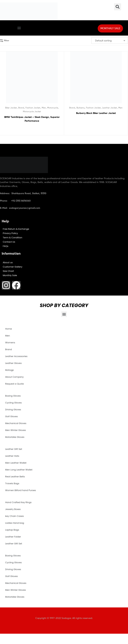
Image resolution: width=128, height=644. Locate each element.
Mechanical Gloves (16, 423)
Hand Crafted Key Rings (18, 502)
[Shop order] (110, 41)
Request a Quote (14, 384)
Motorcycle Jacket (32, 111)
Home (9, 329)
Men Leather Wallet (16, 463)
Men (44, 108)
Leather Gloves (13, 363)
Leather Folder (13, 537)
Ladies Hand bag (15, 523)
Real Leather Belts (15, 477)
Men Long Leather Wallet (19, 470)
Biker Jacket (11, 108)
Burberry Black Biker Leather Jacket (96, 113)
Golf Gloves (11, 416)
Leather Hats (12, 456)
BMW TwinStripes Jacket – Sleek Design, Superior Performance (32, 119)
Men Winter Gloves (16, 430)
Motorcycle (53, 108)
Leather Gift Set (14, 449)
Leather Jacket (110, 108)
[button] (19, 28)
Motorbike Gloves (15, 437)
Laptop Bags (12, 530)
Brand (21, 108)
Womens (10, 343)
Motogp (9, 370)
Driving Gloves (13, 410)
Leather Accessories (16, 356)
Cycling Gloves (13, 403)
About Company (14, 377)
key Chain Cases (14, 516)
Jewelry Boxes (13, 509)
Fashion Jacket (33, 108)
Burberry (81, 108)
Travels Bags (12, 483)
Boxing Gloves (13, 396)
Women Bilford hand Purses (21, 490)
